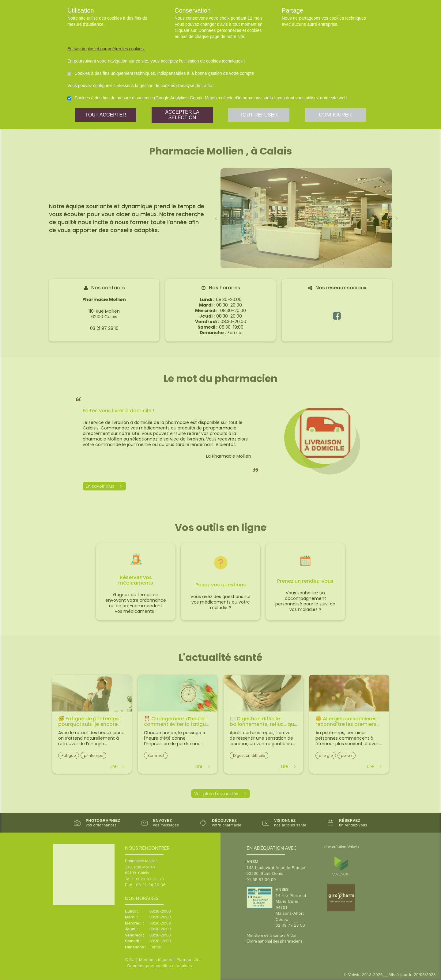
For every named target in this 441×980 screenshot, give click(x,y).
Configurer (335, 115)
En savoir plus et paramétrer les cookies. (106, 49)
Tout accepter (106, 115)
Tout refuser (259, 115)
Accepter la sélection (182, 115)
